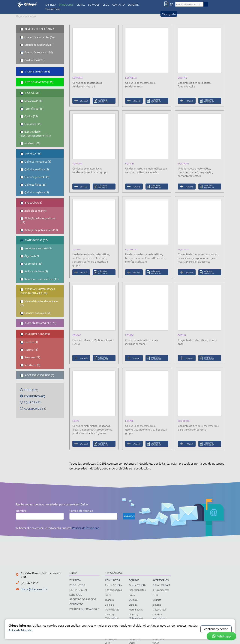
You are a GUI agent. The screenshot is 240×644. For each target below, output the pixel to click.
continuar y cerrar (216, 629)
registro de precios (83, 599)
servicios (94, 5)
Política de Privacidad (86, 528)
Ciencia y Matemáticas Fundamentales (113, 618)
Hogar (19, 16)
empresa (51, 5)
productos (66, 5)
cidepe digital (78, 590)
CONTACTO (118, 5)
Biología (109, 605)
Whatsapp (221, 636)
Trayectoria (53, 9)
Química (109, 600)
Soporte (133, 5)
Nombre (21, 511)
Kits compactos (113, 590)
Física (108, 595)
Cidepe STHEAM (114, 585)
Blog (106, 5)
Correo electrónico (81, 511)
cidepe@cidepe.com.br (34, 589)
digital (81, 5)
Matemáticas (112, 609)
